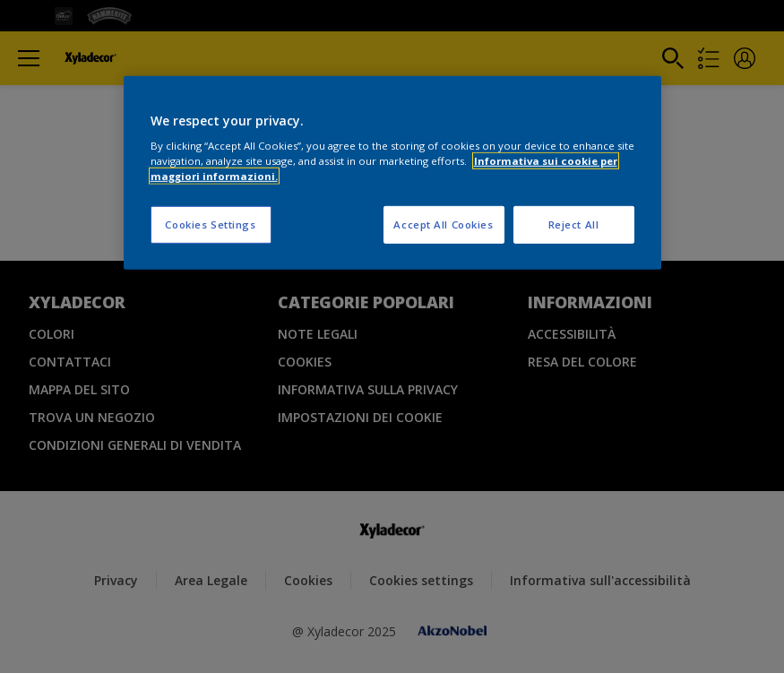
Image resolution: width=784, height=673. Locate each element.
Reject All (574, 224)
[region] (392, 173)
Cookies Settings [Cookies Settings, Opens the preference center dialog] (210, 224)
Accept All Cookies (443, 224)
